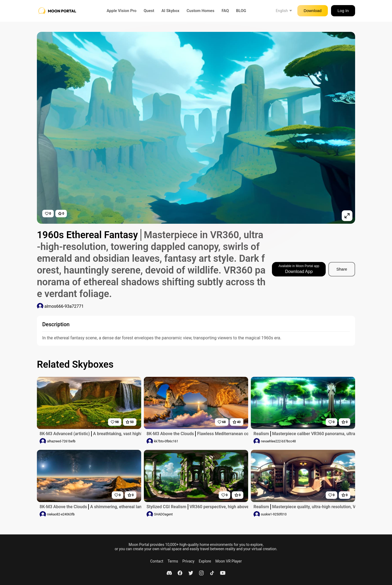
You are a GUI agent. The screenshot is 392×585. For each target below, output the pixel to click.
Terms (173, 561)
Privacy (188, 561)
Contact (157, 561)
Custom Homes (201, 11)
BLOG (241, 11)
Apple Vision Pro (122, 11)
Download (313, 11)
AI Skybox (170, 11)
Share (342, 269)
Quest (149, 11)
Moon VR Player (228, 561)
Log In (343, 11)
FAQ (225, 11)
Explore (205, 561)
